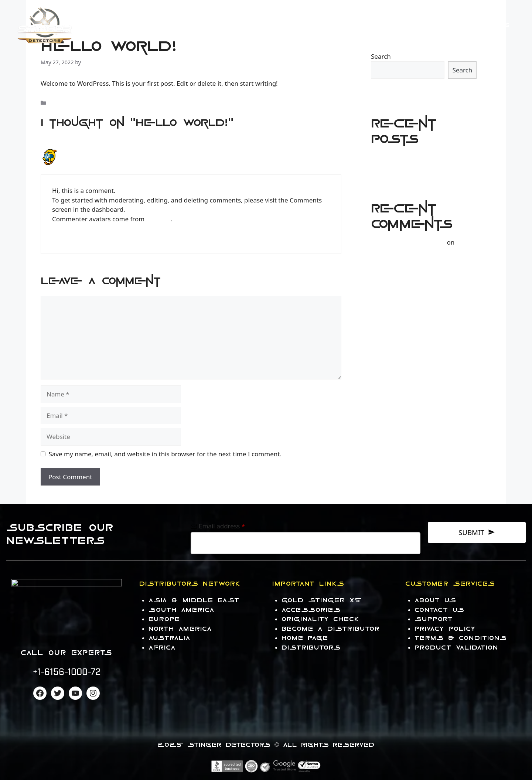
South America (182, 610)
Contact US (442, 25)
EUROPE (164, 619)
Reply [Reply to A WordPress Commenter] (59, 238)
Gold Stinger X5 (322, 600)
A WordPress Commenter (102, 152)
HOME (270, 25)
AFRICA (162, 648)
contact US (440, 610)
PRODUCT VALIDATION (456, 648)
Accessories (383, 25)
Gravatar (159, 219)
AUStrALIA (170, 638)
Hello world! (389, 159)
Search (381, 56)
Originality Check (321, 619)
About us (436, 600)
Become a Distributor (331, 629)
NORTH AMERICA (180, 629)
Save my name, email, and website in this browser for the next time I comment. (165, 454)
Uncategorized (67, 103)
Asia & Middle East (194, 600)
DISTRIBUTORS (311, 648)
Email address (222, 526)
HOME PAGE (305, 638)
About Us (493, 25)
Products (319, 25)
